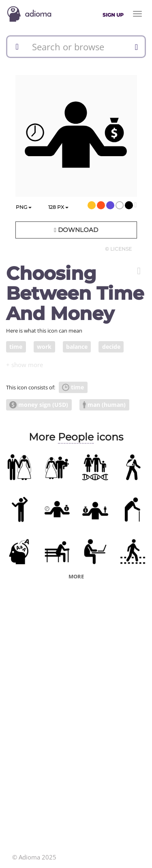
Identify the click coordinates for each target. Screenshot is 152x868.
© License (118, 249)
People (76, 437)
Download (76, 230)
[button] (139, 271)
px (58, 207)
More (76, 576)
